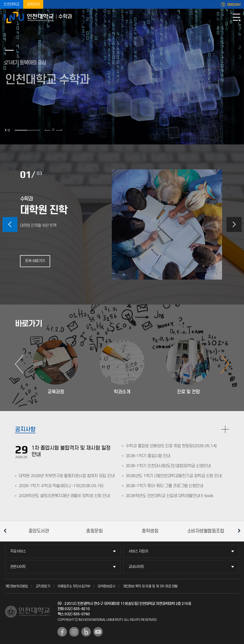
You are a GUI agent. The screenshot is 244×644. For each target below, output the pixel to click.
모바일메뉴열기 (237, 17)
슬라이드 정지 (53, 130)
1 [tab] (21, 130)
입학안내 (33, 4)
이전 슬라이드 (48, 130)
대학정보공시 (106, 586)
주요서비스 (18, 551)
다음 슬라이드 (59, 130)
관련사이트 (18, 567)
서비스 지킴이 (138, 551)
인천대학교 (12, 4)
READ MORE (225, 429)
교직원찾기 (43, 586)
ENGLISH (234, 4)
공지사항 (25, 429)
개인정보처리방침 (16, 586)
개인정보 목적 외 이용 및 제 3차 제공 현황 (150, 586)
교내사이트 (136, 567)
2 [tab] (33, 130)
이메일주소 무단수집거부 (74, 586)
